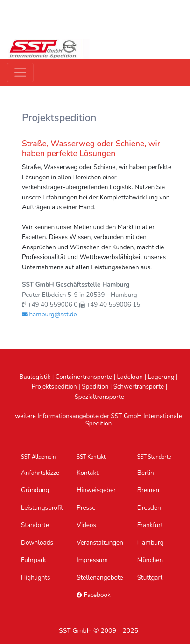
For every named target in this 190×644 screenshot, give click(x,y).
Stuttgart (150, 578)
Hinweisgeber (96, 490)
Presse (86, 508)
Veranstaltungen (100, 543)
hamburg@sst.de (49, 314)
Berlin (146, 473)
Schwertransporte (139, 387)
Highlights (35, 578)
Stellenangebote (100, 578)
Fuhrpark (34, 560)
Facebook (93, 595)
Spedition (95, 387)
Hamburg (151, 543)
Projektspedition (54, 387)
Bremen (148, 490)
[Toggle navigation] (20, 72)
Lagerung (161, 377)
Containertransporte (84, 377)
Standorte (35, 525)
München (150, 560)
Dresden (149, 508)
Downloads (37, 543)
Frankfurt (150, 525)
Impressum (92, 560)
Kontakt (87, 473)
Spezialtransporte (99, 397)
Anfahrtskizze (40, 473)
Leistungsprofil (42, 508)
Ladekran (130, 377)
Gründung (35, 490)
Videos (86, 525)
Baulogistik (35, 377)
